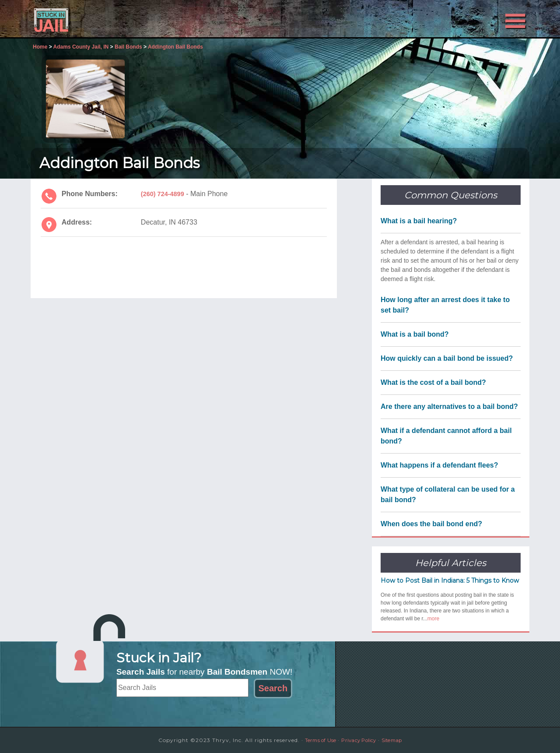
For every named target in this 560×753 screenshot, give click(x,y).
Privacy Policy (360, 740)
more (433, 619)
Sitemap (398, 740)
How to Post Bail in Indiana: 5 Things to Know (450, 581)
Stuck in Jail (109, 19)
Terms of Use (315, 740)
